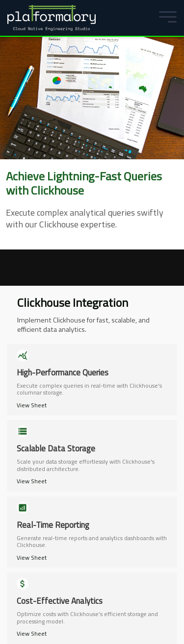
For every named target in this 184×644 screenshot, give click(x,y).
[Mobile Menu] (165, 18)
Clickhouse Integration (73, 302)
